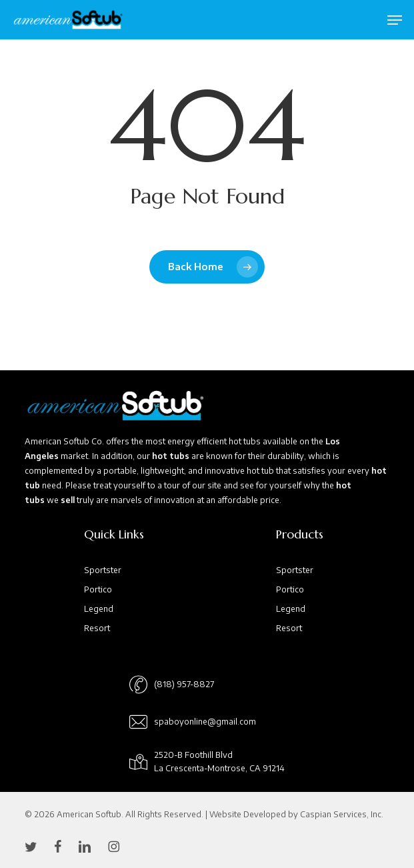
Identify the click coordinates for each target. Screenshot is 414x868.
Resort (97, 628)
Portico (98, 589)
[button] (395, 20)
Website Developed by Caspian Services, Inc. (296, 814)
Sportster (103, 570)
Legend (99, 609)
